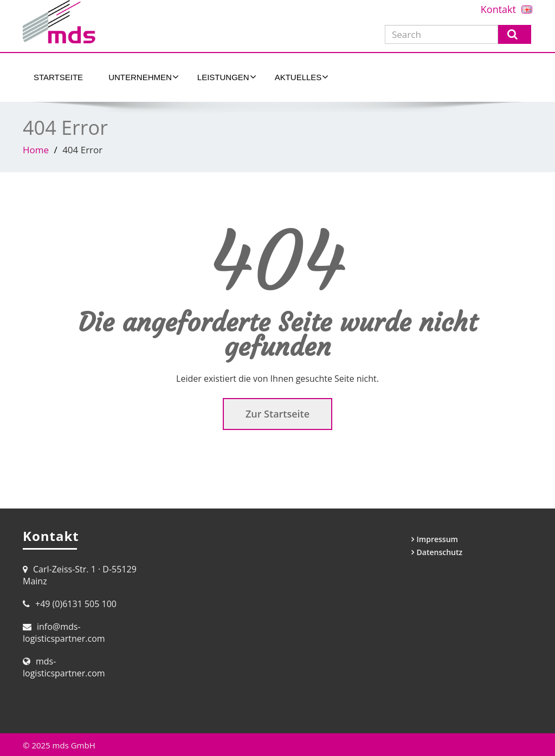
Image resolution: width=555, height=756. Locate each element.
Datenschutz (440, 552)
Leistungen (227, 77)
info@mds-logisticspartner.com (64, 633)
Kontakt (498, 9)
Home (36, 150)
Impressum (437, 539)
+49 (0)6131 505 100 (76, 604)
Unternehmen (144, 77)
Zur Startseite (277, 414)
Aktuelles (302, 77)
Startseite (58, 77)
